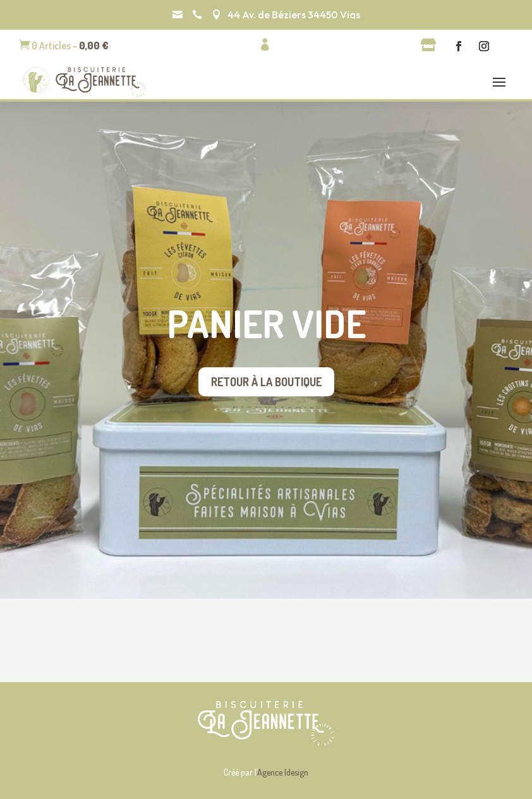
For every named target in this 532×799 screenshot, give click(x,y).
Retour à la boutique (266, 382)
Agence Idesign (283, 772)
